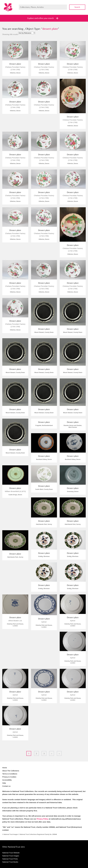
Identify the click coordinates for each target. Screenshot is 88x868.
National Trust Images (11, 856)
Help (4, 783)
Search (77, 7)
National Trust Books (10, 862)
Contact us (6, 786)
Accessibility (7, 780)
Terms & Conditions (10, 774)
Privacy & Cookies (9, 777)
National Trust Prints (10, 859)
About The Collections (11, 771)
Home (5, 768)
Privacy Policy (43, 819)
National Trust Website (11, 853)
